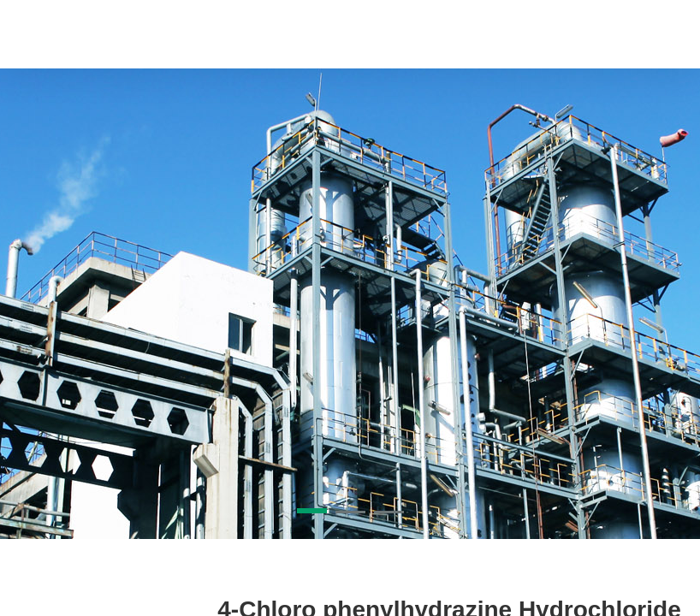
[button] (312, 511)
